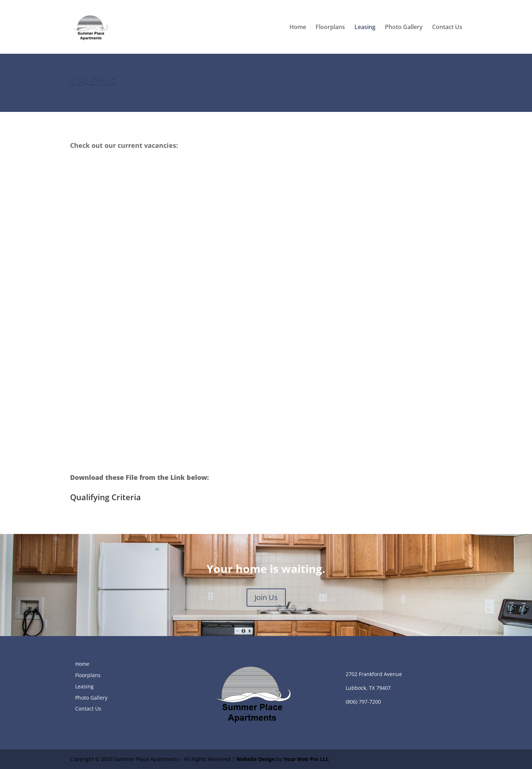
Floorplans (330, 28)
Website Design (256, 759)
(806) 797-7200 (363, 702)
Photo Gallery (404, 28)
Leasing (365, 28)
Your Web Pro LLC (306, 759)
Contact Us (447, 28)
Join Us (266, 597)
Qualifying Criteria (105, 497)
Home (298, 28)
